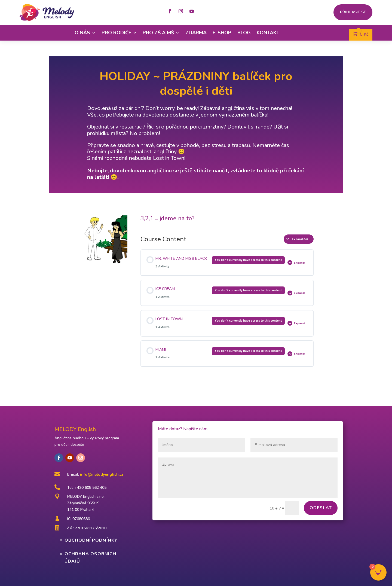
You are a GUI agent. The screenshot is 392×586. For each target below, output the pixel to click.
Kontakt (268, 33)
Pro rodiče (116, 33)
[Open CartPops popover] (378, 572)
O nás (82, 33)
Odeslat (321, 508)
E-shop (222, 33)
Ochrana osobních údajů (90, 558)
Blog (244, 33)
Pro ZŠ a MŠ (158, 33)
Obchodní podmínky (91, 540)
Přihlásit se (353, 13)
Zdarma (196, 33)
